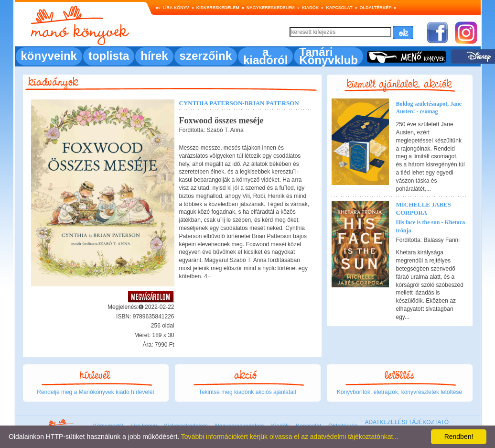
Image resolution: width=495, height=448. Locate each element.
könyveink (49, 56)
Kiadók (311, 8)
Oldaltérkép (376, 8)
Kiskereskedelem (218, 8)
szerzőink (206, 56)
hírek (154, 56)
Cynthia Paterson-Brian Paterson (239, 103)
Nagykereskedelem (271, 8)
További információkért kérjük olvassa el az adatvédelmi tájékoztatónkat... (290, 437)
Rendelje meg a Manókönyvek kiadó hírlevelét (95, 392)
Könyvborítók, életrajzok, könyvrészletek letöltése (399, 392)
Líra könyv (176, 8)
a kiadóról (265, 56)
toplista (109, 56)
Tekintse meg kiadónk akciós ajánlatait (247, 392)
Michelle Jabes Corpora (424, 208)
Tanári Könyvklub (328, 56)
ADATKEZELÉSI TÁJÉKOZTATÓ (407, 422)
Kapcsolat (339, 8)
